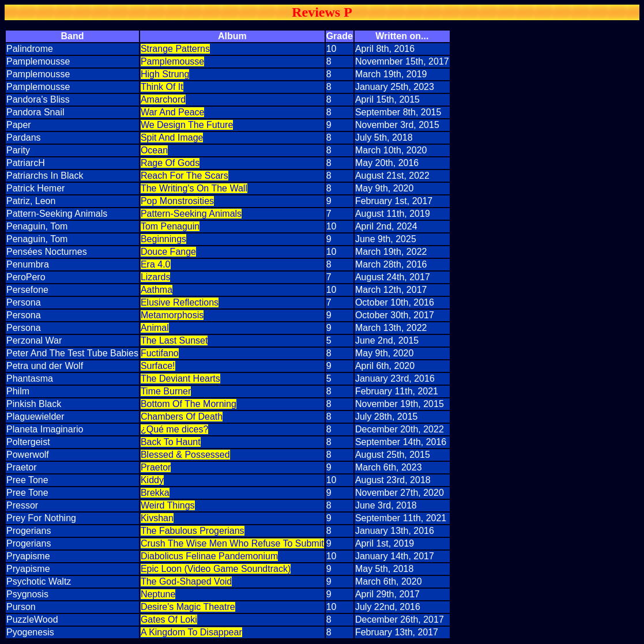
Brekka (155, 493)
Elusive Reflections (180, 302)
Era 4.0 (156, 264)
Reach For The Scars (184, 176)
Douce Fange (168, 252)
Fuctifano (160, 353)
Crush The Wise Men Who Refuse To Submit (232, 543)
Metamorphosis (172, 315)
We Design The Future (187, 125)
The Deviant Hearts (180, 379)
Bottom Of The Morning (189, 404)
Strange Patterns (175, 49)
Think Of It (162, 87)
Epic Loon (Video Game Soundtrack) (216, 569)
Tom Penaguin (170, 226)
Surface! (158, 366)
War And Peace (173, 112)
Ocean (154, 150)
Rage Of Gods (170, 163)
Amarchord (163, 99)
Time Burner (166, 391)
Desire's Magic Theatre (188, 607)
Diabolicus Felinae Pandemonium (209, 556)
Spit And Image (172, 138)
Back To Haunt (171, 442)
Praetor (156, 467)
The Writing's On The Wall (194, 188)
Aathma (157, 290)
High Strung (165, 74)
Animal (155, 328)
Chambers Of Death (182, 417)
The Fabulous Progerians (193, 531)
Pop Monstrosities (177, 201)
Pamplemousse (172, 61)
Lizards (156, 277)
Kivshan (157, 518)
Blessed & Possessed (185, 455)
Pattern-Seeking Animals (191, 214)
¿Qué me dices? (174, 429)
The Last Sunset (174, 340)
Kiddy (152, 480)
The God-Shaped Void (186, 581)
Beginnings (163, 239)
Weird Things (168, 505)
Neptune (158, 594)
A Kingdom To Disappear (191, 632)
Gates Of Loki (169, 619)
